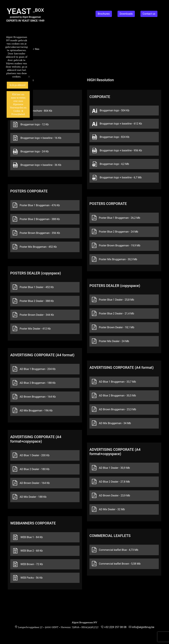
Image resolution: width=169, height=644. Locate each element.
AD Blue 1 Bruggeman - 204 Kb (34, 369)
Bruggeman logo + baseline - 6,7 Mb (117, 178)
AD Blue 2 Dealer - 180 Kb (31, 469)
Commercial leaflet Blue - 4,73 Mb (115, 550)
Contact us (149, 14)
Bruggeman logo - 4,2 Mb (110, 164)
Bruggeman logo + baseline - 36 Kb (37, 165)
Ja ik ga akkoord (17, 85)
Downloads (126, 14)
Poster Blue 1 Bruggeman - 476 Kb (36, 205)
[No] (29, 77)
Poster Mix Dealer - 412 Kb (32, 329)
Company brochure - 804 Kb (32, 111)
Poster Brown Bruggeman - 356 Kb (36, 233)
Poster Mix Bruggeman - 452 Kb (35, 247)
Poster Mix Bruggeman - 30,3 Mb (115, 259)
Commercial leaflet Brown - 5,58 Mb (116, 564)
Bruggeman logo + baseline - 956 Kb (117, 151)
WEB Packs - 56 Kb (28, 578)
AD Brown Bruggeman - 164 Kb (34, 397)
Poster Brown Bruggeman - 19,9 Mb (116, 246)
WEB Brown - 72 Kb (28, 564)
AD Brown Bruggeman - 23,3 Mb (114, 409)
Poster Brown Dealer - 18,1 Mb (113, 327)
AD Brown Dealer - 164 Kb (31, 483)
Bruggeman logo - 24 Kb (31, 152)
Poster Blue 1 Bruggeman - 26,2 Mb (116, 218)
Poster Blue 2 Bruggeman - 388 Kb (36, 219)
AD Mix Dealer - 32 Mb (108, 509)
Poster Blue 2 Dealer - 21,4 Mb (113, 314)
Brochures (104, 14)
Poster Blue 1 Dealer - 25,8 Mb (113, 300)
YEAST (25, 11)
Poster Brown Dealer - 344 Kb (33, 315)
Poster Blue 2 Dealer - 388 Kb (33, 301)
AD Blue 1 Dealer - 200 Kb (31, 455)
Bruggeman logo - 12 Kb (31, 125)
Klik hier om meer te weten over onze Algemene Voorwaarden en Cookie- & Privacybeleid (18, 104)
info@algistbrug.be (143, 627)
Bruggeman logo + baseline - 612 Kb (117, 124)
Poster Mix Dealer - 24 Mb (110, 341)
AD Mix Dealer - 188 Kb (30, 497)
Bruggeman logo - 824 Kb (111, 137)
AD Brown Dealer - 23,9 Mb (111, 496)
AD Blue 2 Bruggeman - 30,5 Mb (114, 396)
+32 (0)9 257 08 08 (115, 627)
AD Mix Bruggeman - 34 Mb (111, 423)
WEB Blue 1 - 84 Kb (28, 537)
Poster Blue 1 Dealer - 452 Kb (33, 287)
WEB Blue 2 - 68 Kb (28, 551)
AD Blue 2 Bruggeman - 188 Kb (34, 383)
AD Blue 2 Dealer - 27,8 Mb (111, 482)
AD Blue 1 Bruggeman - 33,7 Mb (114, 382)
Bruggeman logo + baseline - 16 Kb (37, 138)
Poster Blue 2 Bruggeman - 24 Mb (115, 232)
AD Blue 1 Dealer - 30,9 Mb (111, 468)
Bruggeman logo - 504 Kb (111, 111)
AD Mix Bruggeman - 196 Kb (33, 411)
